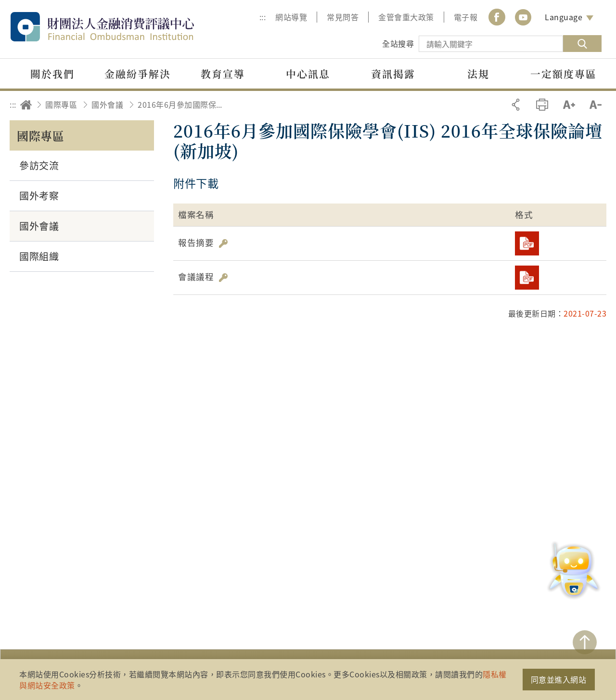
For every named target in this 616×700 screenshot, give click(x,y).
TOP (585, 642)
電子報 (466, 17)
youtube (523, 17)
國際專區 (61, 104)
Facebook (497, 17)
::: (263, 17)
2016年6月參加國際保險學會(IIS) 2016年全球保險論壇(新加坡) (183, 104)
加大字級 (569, 105)
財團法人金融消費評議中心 (123, 27)
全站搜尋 (398, 43)
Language (564, 17)
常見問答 (343, 17)
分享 (516, 105)
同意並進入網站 (559, 679)
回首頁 (26, 105)
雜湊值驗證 (223, 243)
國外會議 (107, 104)
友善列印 (542, 105)
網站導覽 (291, 17)
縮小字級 (596, 105)
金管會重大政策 (406, 17)
